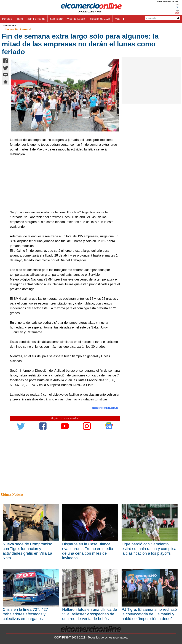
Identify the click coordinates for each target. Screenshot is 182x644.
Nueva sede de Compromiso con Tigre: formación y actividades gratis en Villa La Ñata (27, 551)
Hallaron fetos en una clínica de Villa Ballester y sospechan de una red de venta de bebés (90, 614)
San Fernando (36, 19)
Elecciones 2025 (100, 19)
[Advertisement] (63, 183)
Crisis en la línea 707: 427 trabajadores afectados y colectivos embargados (25, 614)
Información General (17, 29)
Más (120, 19)
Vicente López (76, 19)
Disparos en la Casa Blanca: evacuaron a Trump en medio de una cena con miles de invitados (88, 551)
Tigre (20, 19)
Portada (7, 19)
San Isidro (56, 19)
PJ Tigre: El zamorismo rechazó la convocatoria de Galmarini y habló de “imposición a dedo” (149, 614)
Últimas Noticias (12, 495)
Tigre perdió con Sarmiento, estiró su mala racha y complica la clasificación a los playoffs (149, 549)
